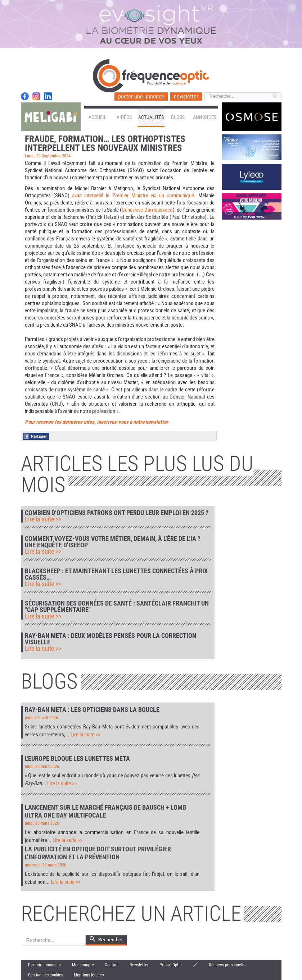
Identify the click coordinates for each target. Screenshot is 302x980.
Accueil (98, 117)
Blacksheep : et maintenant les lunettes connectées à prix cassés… (116, 574)
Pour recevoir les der (47, 422)
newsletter (186, 96)
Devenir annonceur (45, 965)
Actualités (151, 117)
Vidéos (124, 117)
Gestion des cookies (46, 975)
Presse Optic (171, 965)
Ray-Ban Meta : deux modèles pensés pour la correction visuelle (111, 639)
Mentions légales (89, 975)
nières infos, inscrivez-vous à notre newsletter (119, 422)
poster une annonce (141, 96)
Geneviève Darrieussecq (147, 210)
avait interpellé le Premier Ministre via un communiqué (133, 195)
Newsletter (139, 965)
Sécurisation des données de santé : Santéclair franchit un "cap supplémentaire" (117, 607)
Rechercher (21, 935)
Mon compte (83, 965)
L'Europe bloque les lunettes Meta (77, 758)
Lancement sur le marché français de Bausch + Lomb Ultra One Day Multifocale (105, 811)
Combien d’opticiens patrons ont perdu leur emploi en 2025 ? (117, 513)
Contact (112, 965)
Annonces (205, 117)
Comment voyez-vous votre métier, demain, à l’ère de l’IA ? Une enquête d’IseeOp (113, 542)
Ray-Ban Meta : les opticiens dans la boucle (92, 710)
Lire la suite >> (43, 519)
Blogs (178, 117)
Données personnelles (228, 965)
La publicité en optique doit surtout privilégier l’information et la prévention (98, 853)
